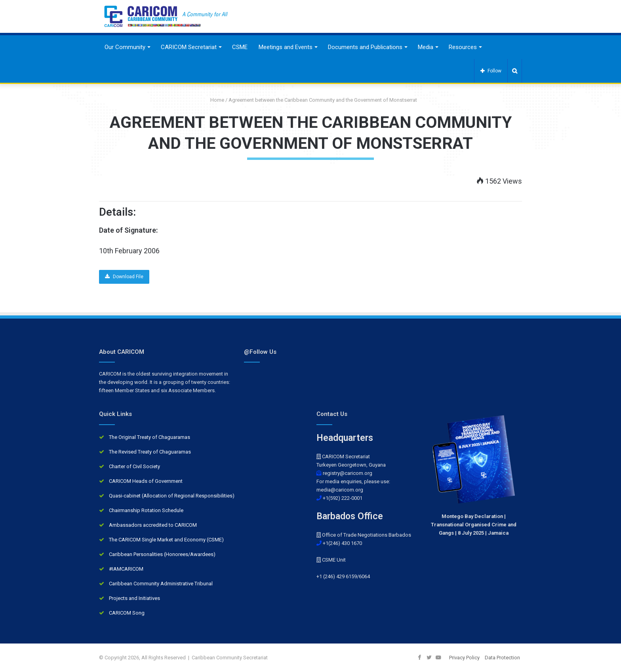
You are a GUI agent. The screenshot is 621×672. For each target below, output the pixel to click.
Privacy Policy (464, 658)
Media (426, 47)
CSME (240, 47)
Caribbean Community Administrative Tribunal (161, 584)
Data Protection (502, 658)
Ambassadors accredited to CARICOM (153, 525)
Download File (124, 277)
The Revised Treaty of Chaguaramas (150, 452)
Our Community (125, 47)
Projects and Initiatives (134, 598)
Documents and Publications (365, 47)
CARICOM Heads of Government (146, 481)
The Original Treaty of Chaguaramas (150, 437)
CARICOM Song (127, 613)
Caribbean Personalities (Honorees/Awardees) (162, 554)
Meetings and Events (286, 47)
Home (214, 100)
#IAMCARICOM (126, 569)
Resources (463, 47)
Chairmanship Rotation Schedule (146, 510)
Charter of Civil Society (134, 466)
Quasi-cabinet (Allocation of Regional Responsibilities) (172, 496)
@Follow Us (260, 352)
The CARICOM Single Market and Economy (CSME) (166, 540)
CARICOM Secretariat (189, 47)
